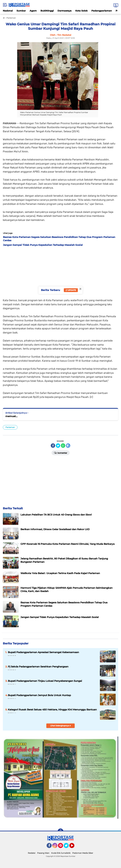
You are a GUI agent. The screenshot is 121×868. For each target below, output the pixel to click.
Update (71, 290)
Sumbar (21, 11)
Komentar (61, 453)
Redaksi (32, 853)
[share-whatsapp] (63, 446)
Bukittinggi (47, 11)
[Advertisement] (60, 272)
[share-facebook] (53, 446)
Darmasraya (65, 11)
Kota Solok (81, 11)
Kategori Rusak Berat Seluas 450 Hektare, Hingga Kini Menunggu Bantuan (52, 710)
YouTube (74, 847)
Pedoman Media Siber (83, 853)
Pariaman (10, 427)
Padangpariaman (102, 11)
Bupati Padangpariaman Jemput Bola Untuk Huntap (39, 695)
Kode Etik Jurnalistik (61, 853)
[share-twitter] (58, 446)
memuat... (12, 416)
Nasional (8, 11)
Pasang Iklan (43, 853)
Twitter (68, 847)
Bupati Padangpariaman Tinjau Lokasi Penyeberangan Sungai (45, 681)
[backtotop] (60, 831)
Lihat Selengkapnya (61, 726)
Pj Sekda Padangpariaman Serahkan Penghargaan (38, 667)
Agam (33, 11)
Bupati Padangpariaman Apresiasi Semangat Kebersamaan (43, 652)
